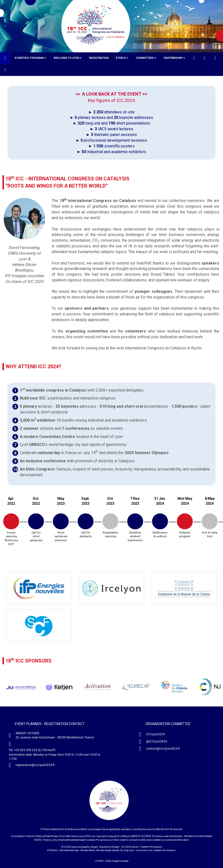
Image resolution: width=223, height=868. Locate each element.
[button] (30, 58)
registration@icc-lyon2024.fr (35, 765)
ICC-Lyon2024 (155, 734)
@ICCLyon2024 (157, 741)
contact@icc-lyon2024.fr (163, 749)
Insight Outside (120, 861)
